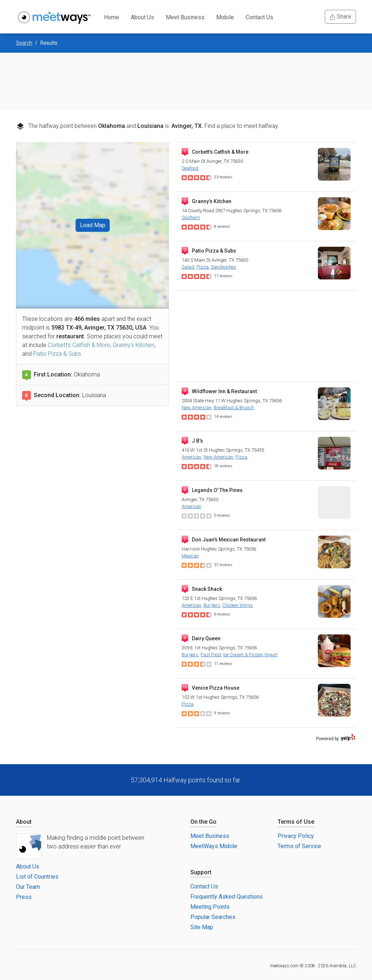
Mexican (190, 556)
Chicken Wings (238, 605)
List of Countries (37, 877)
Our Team (28, 887)
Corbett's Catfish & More (79, 345)
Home (112, 17)
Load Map (93, 225)
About (24, 822)
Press (24, 897)
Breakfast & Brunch (234, 408)
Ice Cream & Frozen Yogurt (250, 655)
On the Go (203, 822)
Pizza (203, 267)
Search (24, 43)
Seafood (190, 168)
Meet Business (185, 17)
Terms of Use (296, 822)
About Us (142, 17)
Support (201, 872)
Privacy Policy (296, 836)
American (191, 457)
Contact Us (259, 17)
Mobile (225, 17)
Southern (191, 217)
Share (340, 17)
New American (197, 408)
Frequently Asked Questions (227, 897)
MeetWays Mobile (214, 846)
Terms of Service (299, 846)
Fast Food (211, 655)
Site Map (202, 927)
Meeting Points (210, 907)
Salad (188, 267)
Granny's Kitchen (134, 345)
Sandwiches (223, 267)
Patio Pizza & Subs (57, 354)
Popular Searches (213, 917)
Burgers (212, 605)
